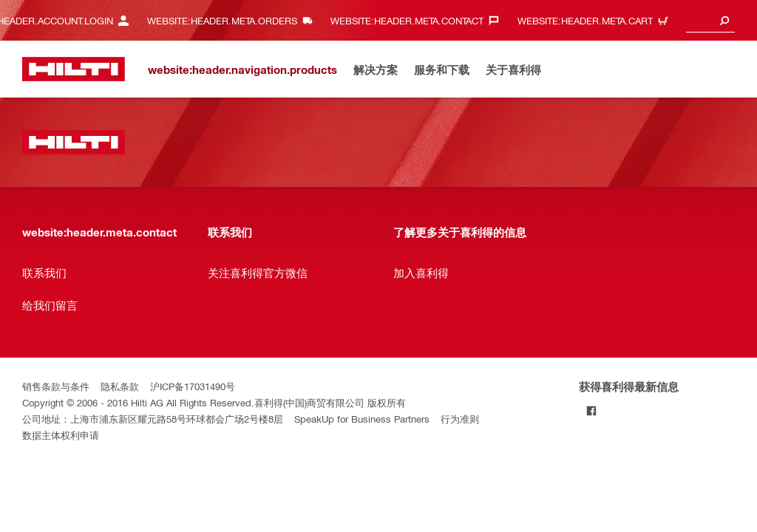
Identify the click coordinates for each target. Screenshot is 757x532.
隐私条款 (120, 386)
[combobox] (710, 20)
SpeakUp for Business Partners (362, 419)
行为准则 (460, 419)
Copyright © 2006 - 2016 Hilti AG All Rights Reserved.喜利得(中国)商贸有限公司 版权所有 (214, 402)
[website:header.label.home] (74, 69)
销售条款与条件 (56, 386)
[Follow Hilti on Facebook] (591, 410)
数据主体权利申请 (61, 435)
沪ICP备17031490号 (193, 386)
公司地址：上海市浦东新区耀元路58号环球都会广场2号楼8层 (153, 419)
